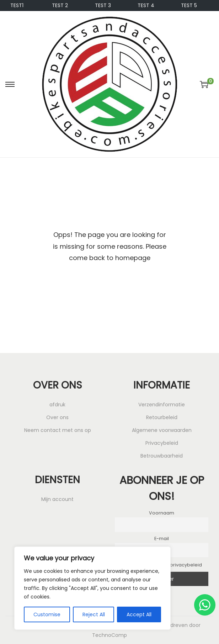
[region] (92, 588)
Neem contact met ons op (58, 430)
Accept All (139, 614)
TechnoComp (109, 635)
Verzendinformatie (162, 405)
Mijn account (57, 499)
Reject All (94, 614)
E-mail (162, 539)
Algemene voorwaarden (162, 430)
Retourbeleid (162, 417)
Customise (47, 614)
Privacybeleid (162, 443)
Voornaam (162, 513)
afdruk (57, 405)
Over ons (57, 417)
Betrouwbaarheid (162, 456)
